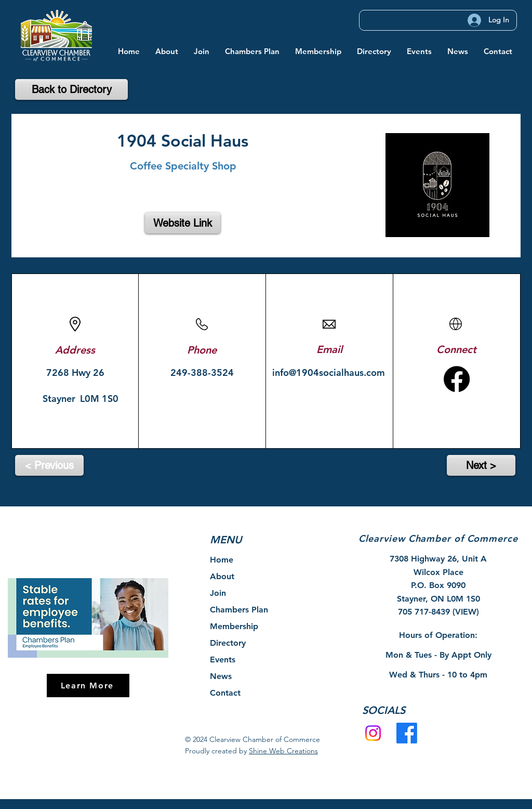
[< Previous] (49, 465)
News (221, 676)
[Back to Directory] (71, 89)
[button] (167, 51)
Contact (225, 693)
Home (222, 560)
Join (218, 593)
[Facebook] (407, 733)
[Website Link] (183, 223)
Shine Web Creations (283, 751)
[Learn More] (88, 686)
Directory (228, 643)
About (222, 576)
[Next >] (481, 465)
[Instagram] (373, 733)
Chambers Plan (239, 610)
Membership (234, 626)
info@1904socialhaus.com (329, 373)
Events (223, 660)
